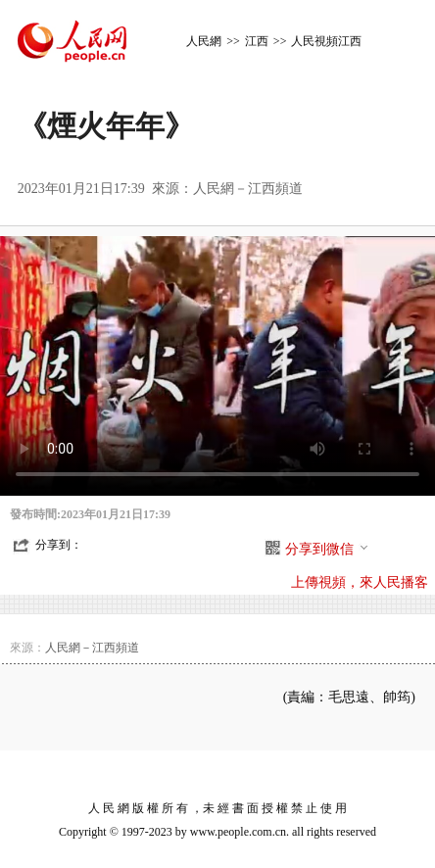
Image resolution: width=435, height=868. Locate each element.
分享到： (59, 545)
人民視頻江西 (326, 41)
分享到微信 (327, 549)
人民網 (204, 41)
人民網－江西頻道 (248, 189)
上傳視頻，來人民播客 (360, 582)
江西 (257, 41)
